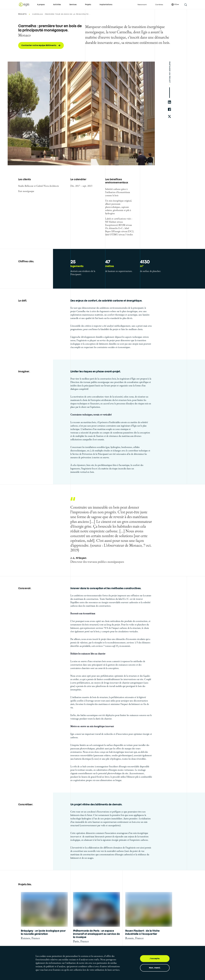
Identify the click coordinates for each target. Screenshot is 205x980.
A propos (41, 5)
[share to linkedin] (169, 102)
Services (73, 5)
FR (175, 5)
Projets (88, 5)
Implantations (106, 5)
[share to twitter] (169, 117)
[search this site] (185, 5)
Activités (57, 5)
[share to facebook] (169, 109)
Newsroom (142, 5)
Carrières (159, 5)
